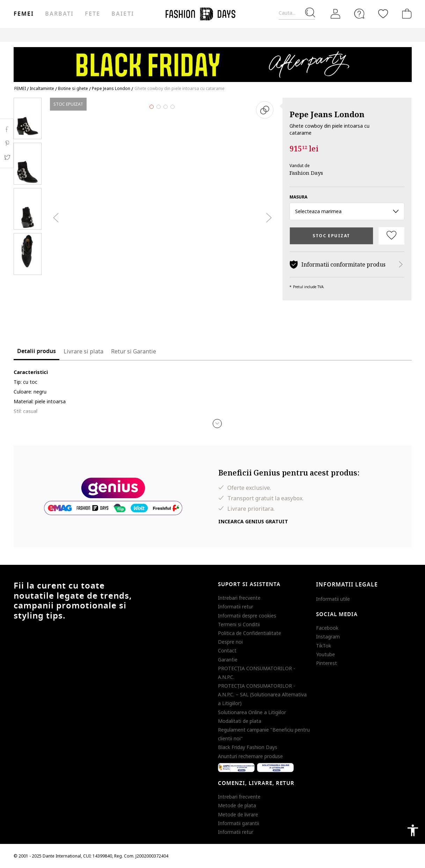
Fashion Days (306, 173)
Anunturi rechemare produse (250, 756)
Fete (93, 14)
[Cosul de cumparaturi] (405, 14)
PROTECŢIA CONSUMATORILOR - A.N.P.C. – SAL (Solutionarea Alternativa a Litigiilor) (262, 694)
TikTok (324, 646)
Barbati (59, 14)
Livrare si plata (83, 351)
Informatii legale (347, 585)
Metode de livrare (238, 814)
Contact (227, 650)
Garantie (228, 660)
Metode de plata (237, 805)
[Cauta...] (297, 13)
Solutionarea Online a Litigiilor (252, 712)
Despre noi (230, 642)
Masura (298, 197)
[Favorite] (383, 14)
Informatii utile (333, 599)
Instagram (328, 637)
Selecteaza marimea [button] (347, 211)
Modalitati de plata (240, 721)
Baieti (123, 14)
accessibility (413, 830)
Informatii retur (236, 607)
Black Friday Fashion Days (248, 747)
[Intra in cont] (336, 14)
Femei (24, 14)
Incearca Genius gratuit (253, 521)
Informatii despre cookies (247, 616)
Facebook (327, 628)
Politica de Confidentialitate (250, 633)
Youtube (325, 654)
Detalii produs (36, 351)
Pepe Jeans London (327, 114)
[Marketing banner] (213, 61)
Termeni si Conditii (239, 624)
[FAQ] (359, 14)
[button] (217, 424)
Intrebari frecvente (239, 598)
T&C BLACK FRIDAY (392, 35)
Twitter (7, 157)
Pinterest (327, 663)
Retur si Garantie (134, 351)
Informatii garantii (239, 823)
